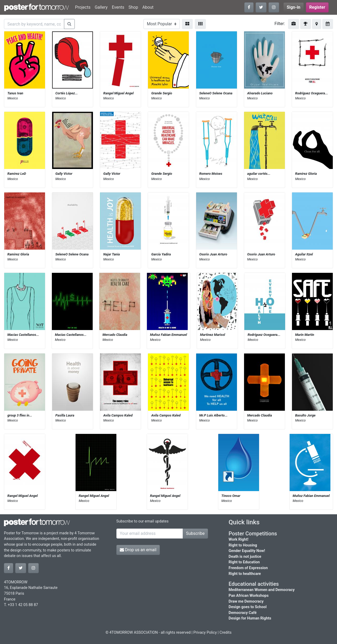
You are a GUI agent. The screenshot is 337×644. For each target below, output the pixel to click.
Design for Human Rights (250, 618)
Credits (226, 633)
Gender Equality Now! (247, 551)
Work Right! (238, 539)
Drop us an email (138, 550)
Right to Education (244, 562)
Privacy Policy (205, 633)
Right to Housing (243, 545)
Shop (133, 7)
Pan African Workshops (249, 596)
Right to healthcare (245, 574)
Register (317, 7)
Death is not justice (245, 557)
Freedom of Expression (248, 568)
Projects (83, 7)
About (148, 7)
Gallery (101, 7)
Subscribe (195, 533)
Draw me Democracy (246, 601)
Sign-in (294, 7)
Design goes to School (247, 607)
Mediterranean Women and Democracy (262, 590)
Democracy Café (242, 613)
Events (118, 7)
